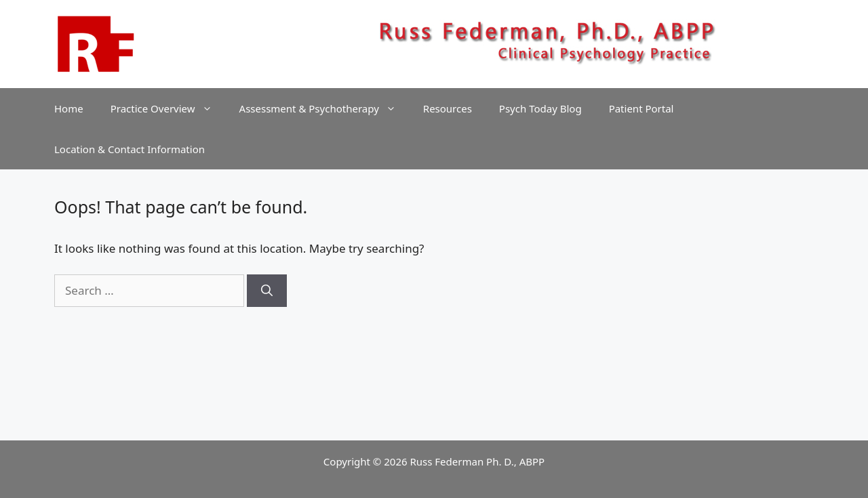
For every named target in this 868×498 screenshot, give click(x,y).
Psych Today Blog (540, 108)
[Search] (267, 291)
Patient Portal (642, 108)
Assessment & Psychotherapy (324, 108)
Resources (448, 108)
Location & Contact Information (130, 149)
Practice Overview (168, 108)
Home (69, 108)
